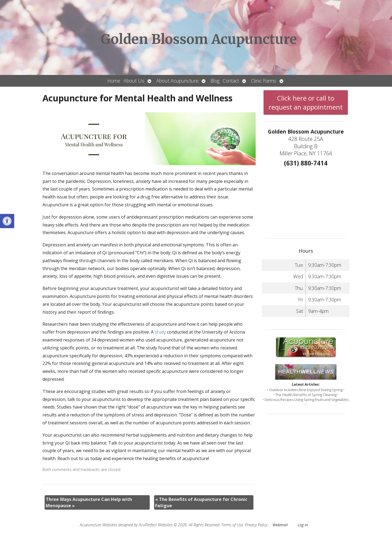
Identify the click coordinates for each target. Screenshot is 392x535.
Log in (303, 525)
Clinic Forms (264, 81)
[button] (7, 221)
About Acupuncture (177, 81)
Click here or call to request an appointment (306, 102)
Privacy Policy (256, 525)
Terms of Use (232, 525)
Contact (231, 81)
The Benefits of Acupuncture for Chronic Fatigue (201, 502)
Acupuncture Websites (98, 525)
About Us (134, 81)
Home (114, 81)
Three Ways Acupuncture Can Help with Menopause (89, 502)
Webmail (280, 525)
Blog (215, 81)
